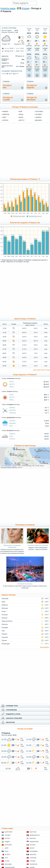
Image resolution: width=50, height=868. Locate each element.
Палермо (5, 628)
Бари (3, 602)
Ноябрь (12, 421)
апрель (5, 120)
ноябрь (38, 117)
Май (11, 426)
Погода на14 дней (8, 99)
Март (11, 436)
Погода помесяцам (32, 99)
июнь (21, 114)
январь (5, 111)
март (4, 117)
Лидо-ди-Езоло (7, 621)
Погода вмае (7, 87)
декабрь (39, 120)
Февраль (13, 413)
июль (21, 117)
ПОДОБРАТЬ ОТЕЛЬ (13, 714)
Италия (25, 8)
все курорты (45, 647)
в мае (4, 74)
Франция (8, 864)
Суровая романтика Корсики (38, 545)
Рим (3, 631)
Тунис (7, 861)
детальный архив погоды (42, 370)
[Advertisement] (25, 25)
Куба (7, 851)
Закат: (18, 48)
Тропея (4, 640)
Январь (12, 408)
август (22, 120)
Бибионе (5, 605)
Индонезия (34, 842)
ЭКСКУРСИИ (10, 722)
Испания (8, 845)
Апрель (12, 439)
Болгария (9, 832)
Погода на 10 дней (25, 729)
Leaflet (2, 466)
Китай (32, 848)
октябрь (39, 114)
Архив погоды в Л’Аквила (25, 319)
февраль (6, 114)
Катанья (5, 618)
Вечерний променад (25, 584)
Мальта (8, 855)
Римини (4, 634)
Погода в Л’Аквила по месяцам (25, 107)
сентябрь (39, 111)
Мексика (33, 855)
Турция (33, 861)
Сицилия (5, 637)
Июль (11, 382)
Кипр (7, 848)
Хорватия (34, 864)
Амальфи (5, 598)
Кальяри (5, 615)
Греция (8, 835)
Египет (8, 838)
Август (12, 384)
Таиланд (33, 858)
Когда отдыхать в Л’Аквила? (25, 375)
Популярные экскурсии (25, 525)
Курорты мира (8, 8)
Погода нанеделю (32, 87)
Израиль (33, 838)
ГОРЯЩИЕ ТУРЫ (12, 706)
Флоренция (6, 644)
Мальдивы (34, 851)
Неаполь (5, 624)
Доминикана (35, 835)
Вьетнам (33, 832)
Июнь (12, 387)
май (21, 111)
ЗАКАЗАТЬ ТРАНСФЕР (14, 718)
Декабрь (13, 410)
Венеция (5, 608)
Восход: (7, 48)
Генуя (4, 611)
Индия (7, 842)
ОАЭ (6, 858)
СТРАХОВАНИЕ (11, 710)
